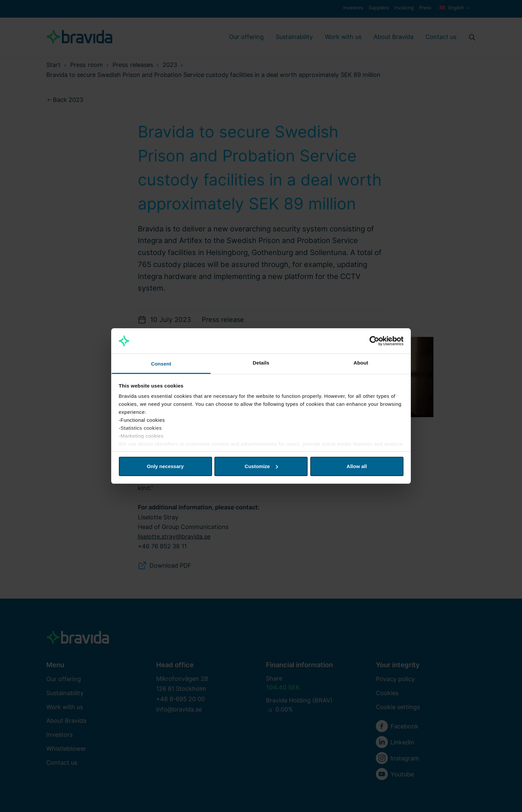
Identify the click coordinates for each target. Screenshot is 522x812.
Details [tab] (261, 363)
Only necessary (165, 466)
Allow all (357, 466)
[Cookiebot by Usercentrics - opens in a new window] (374, 341)
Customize (261, 466)
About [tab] (361, 363)
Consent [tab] (161, 364)
